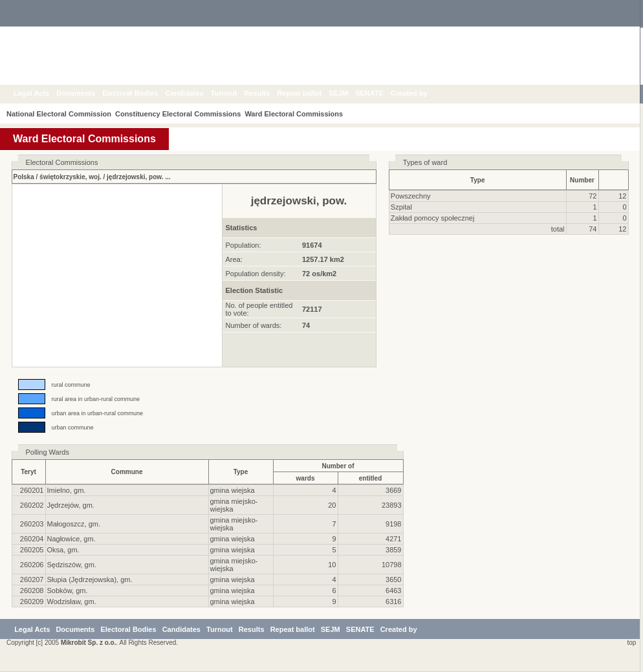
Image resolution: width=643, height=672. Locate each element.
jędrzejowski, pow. (135, 177)
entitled (371, 478)
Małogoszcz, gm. (74, 524)
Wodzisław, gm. (72, 602)
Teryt (28, 472)
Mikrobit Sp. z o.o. (89, 643)
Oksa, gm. (63, 550)
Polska (24, 177)
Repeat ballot (309, 93)
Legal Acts (41, 93)
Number (582, 180)
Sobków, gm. (68, 591)
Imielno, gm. (67, 490)
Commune (127, 472)
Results (267, 93)
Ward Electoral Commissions (301, 114)
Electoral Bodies (140, 93)
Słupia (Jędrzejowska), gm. (90, 580)
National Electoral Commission (59, 114)
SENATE (379, 93)
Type (478, 180)
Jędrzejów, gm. (71, 505)
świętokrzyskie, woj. (71, 177)
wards (306, 478)
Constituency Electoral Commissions (182, 114)
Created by (419, 93)
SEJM (348, 93)
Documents (85, 93)
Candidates (194, 93)
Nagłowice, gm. (71, 539)
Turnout (234, 93)
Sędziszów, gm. (72, 565)
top (630, 643)
